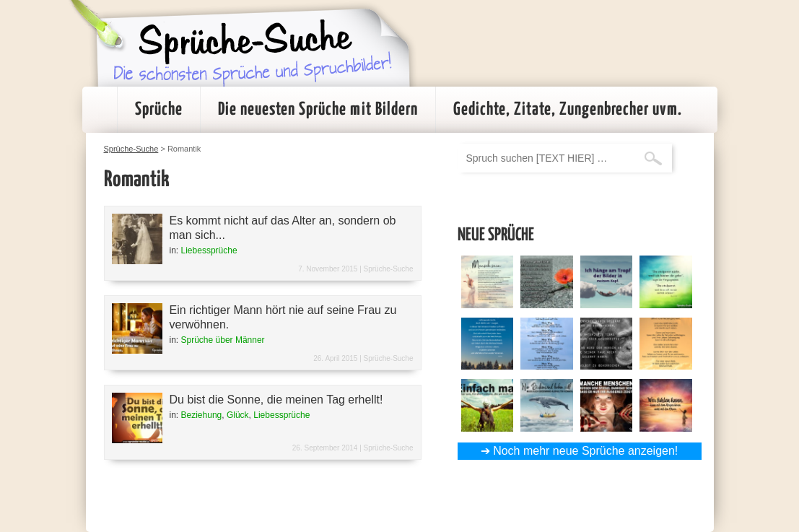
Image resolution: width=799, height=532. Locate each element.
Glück (238, 415)
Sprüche (159, 110)
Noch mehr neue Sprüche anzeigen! (585, 451)
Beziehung (202, 415)
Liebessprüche (209, 250)
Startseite (100, 110)
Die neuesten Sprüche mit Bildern (318, 110)
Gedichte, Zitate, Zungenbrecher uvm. (568, 110)
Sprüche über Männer (223, 340)
